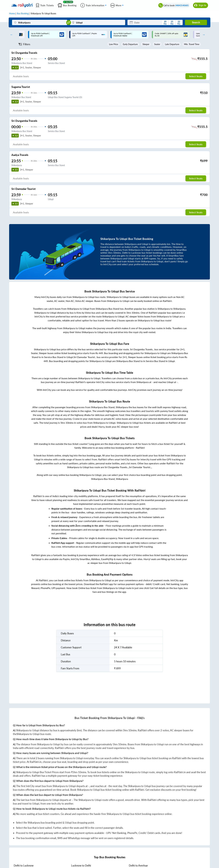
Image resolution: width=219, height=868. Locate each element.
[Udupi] (98, 22)
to (24, 865)
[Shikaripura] (40, 22)
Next (203, 35)
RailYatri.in (36, 762)
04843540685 (182, 5)
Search (196, 22)
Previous (11, 35)
